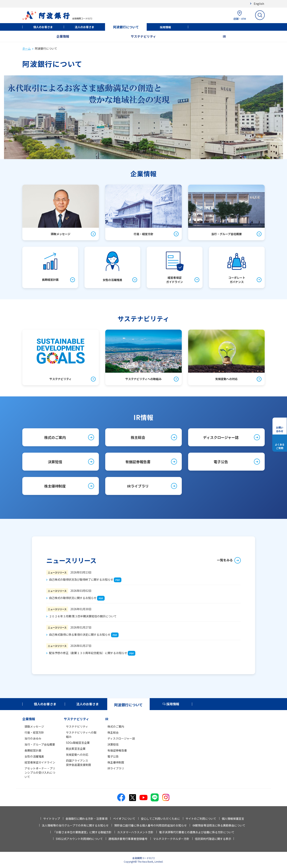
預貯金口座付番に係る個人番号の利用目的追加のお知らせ (150, 825)
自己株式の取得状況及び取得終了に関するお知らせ (81, 579)
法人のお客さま (85, 27)
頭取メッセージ (34, 726)
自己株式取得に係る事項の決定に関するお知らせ (80, 634)
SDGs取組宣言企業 (78, 743)
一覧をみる (225, 560)
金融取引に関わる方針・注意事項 (86, 819)
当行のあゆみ (33, 738)
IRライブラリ (138, 486)
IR (224, 36)
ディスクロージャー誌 (221, 437)
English (259, 3)
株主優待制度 (55, 486)
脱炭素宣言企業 (76, 749)
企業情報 (63, 36)
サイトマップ (52, 819)
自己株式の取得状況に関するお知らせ (73, 598)
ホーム (27, 48)
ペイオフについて (124, 819)
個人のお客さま (43, 27)
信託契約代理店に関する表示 (213, 839)
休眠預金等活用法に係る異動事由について (219, 825)
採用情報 (165, 27)
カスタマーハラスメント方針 (135, 832)
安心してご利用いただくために (160, 819)
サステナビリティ (143, 36)
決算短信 (55, 462)
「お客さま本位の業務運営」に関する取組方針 (82, 832)
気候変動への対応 (77, 755)
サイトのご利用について (201, 819)
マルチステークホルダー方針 (171, 839)
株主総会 (138, 437)
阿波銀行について (126, 27)
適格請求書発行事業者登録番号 (128, 839)
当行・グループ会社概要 (40, 744)
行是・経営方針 (34, 732)
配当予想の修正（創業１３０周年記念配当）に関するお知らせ (88, 653)
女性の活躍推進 (34, 756)
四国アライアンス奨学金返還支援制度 (79, 763)
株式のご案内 (55, 437)
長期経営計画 (33, 750)
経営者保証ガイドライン (40, 762)
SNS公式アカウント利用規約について (79, 839)
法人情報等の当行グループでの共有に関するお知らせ (75, 825)
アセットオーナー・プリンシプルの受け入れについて (40, 772)
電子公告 (221, 462)
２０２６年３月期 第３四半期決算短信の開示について (83, 616)
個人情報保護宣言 (233, 819)
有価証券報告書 (138, 462)
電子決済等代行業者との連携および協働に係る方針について (197, 832)
